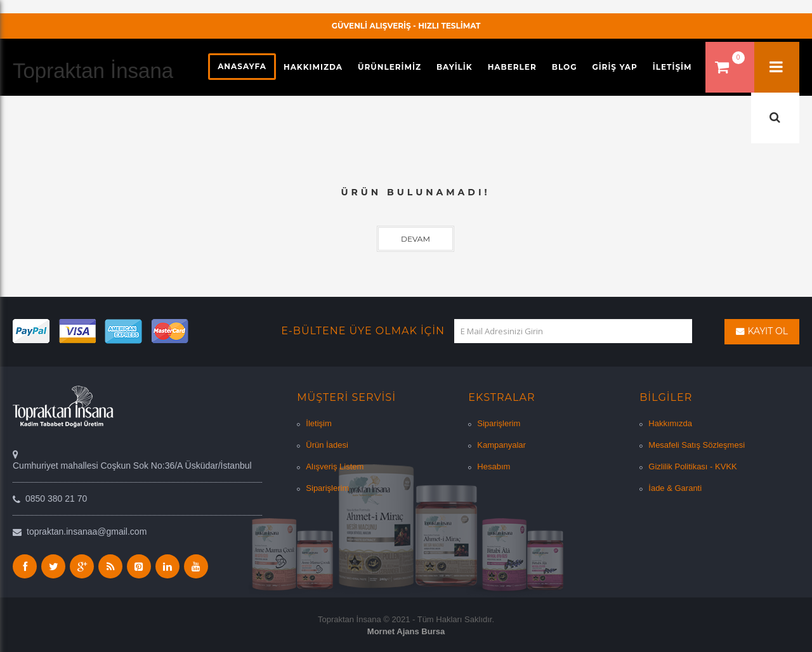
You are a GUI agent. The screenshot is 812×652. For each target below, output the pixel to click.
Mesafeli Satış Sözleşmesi (697, 445)
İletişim (318, 423)
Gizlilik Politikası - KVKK (692, 466)
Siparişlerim (327, 488)
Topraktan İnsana (93, 71)
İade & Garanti (675, 488)
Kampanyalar (501, 445)
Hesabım (494, 466)
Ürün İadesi (327, 445)
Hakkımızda (670, 423)
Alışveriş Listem (335, 466)
